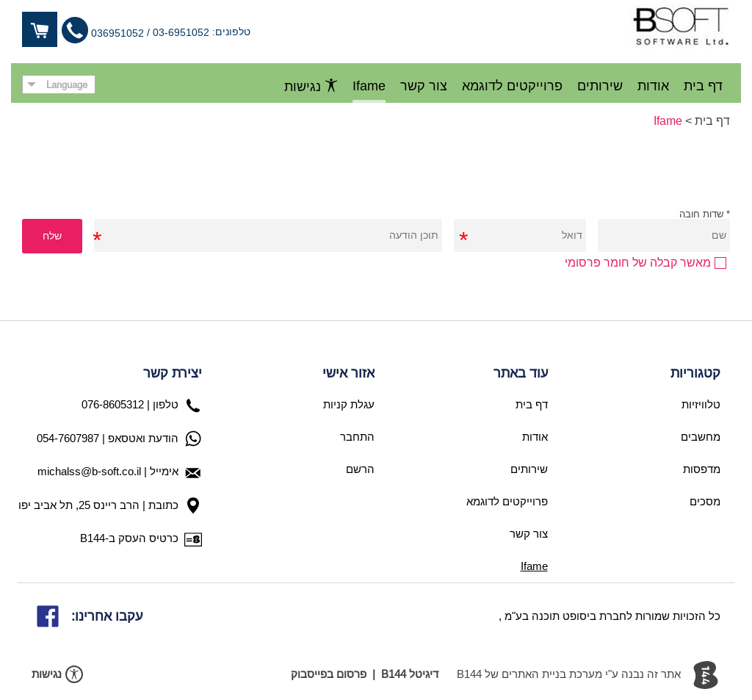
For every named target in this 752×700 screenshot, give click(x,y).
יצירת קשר (173, 373)
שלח (52, 236)
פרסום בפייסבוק (329, 674)
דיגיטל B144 (410, 674)
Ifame (668, 121)
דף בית (712, 121)
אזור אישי (348, 373)
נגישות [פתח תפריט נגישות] (311, 86)
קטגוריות (695, 373)
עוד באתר (521, 373)
